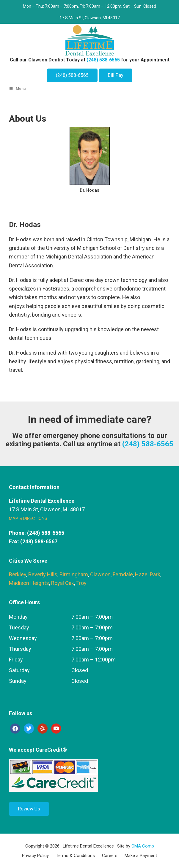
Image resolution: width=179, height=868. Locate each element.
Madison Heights (29, 583)
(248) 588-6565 (103, 60)
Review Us (29, 809)
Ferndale (123, 574)
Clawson (100, 574)
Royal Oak (63, 583)
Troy (81, 583)
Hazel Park (148, 574)
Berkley (18, 574)
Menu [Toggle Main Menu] (17, 89)
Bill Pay (116, 75)
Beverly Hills (43, 574)
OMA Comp (143, 846)
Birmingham (74, 574)
